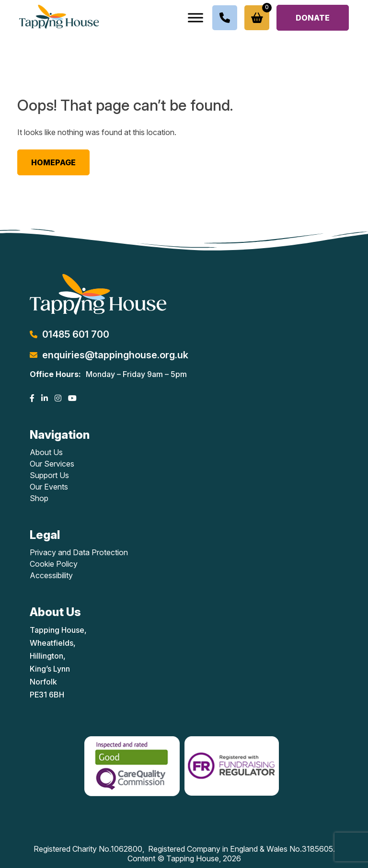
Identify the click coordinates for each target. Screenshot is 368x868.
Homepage (53, 162)
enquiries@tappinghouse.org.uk (115, 355)
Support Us (49, 475)
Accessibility (51, 575)
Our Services (52, 464)
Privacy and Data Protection (79, 552)
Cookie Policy (54, 564)
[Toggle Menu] (195, 17)
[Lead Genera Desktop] (59, 16)
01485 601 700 (76, 334)
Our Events (49, 487)
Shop (39, 498)
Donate (313, 18)
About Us (46, 452)
